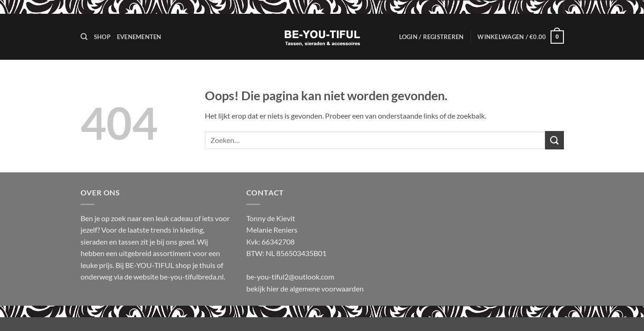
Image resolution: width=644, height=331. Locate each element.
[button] (432, 37)
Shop (102, 37)
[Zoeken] (84, 37)
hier (273, 288)
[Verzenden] (554, 140)
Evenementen (139, 37)
